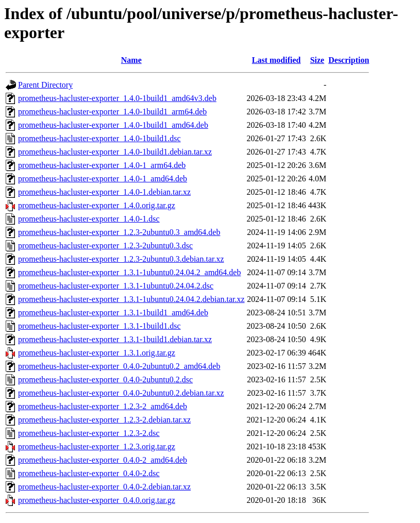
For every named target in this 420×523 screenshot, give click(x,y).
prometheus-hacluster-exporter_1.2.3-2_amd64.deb (103, 406)
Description (349, 60)
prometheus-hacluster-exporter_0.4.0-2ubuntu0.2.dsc (105, 379)
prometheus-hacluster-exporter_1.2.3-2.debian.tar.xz (104, 420)
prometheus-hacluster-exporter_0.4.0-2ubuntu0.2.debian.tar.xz (121, 393)
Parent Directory (45, 85)
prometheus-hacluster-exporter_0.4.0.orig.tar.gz (97, 500)
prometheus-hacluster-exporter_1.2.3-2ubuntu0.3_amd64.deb (119, 232)
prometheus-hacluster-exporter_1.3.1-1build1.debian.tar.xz (115, 339)
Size (317, 60)
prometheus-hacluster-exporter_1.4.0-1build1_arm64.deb (112, 112)
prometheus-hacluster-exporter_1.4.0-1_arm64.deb (102, 165)
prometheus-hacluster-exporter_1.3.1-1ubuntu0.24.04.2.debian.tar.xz (131, 299)
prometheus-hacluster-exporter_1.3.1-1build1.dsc (99, 326)
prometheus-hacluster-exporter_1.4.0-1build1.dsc (99, 138)
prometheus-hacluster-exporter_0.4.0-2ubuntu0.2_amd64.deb (119, 366)
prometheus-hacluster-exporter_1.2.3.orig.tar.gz (97, 446)
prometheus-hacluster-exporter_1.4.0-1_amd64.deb (103, 179)
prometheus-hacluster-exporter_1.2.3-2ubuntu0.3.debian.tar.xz (121, 259)
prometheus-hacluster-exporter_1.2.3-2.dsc (89, 433)
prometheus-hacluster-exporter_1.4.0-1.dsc (89, 219)
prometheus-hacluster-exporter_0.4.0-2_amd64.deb (103, 460)
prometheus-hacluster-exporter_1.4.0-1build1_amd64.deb (113, 125)
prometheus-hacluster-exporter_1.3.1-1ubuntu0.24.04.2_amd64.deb (129, 272)
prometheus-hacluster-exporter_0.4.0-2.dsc (89, 473)
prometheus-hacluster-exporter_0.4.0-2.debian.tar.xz (104, 487)
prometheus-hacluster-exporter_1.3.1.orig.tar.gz (97, 353)
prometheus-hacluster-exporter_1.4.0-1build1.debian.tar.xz (115, 152)
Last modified (276, 60)
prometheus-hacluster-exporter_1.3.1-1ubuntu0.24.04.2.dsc (116, 286)
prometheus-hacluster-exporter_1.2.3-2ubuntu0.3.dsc (105, 246)
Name (131, 60)
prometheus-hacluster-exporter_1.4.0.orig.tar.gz (97, 205)
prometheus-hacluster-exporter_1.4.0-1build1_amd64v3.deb (117, 98)
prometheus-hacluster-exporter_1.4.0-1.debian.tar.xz (104, 192)
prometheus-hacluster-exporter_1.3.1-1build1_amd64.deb (113, 313)
